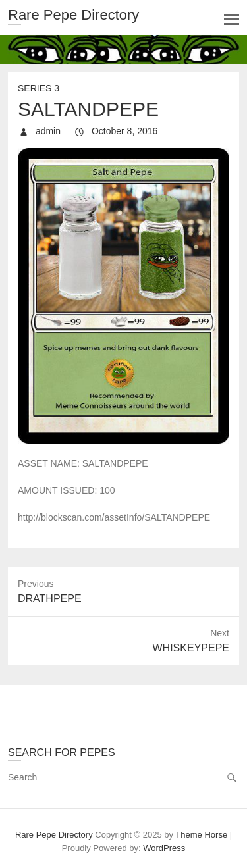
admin (47, 131)
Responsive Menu (232, 19)
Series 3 (39, 88)
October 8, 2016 (123, 131)
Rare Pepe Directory (73, 15)
